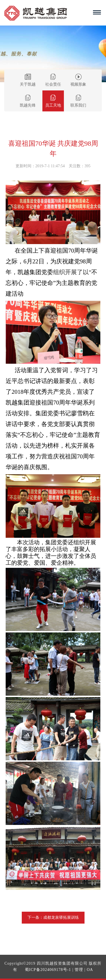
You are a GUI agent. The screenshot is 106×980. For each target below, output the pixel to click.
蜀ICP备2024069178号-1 (48, 970)
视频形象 (78, 80)
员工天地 (53, 101)
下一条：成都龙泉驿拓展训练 (53, 917)
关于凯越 (28, 80)
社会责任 (53, 80)
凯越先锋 (28, 101)
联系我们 (78, 101)
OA (90, 970)
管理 (79, 970)
